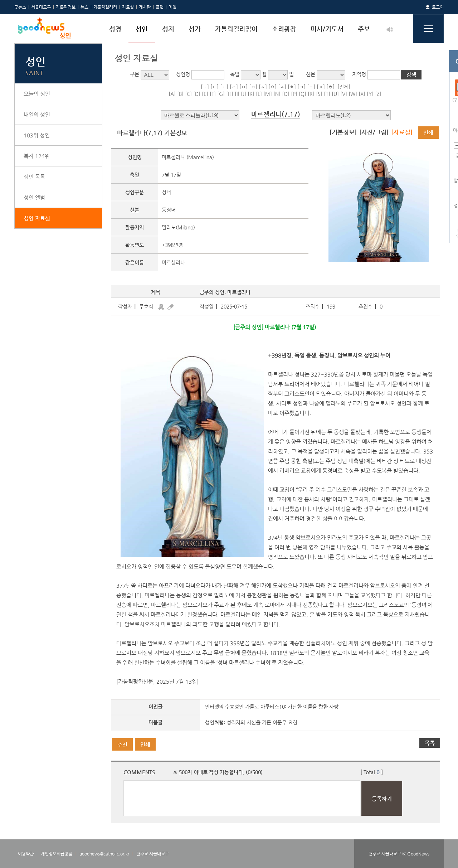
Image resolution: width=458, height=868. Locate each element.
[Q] (303, 94)
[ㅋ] (301, 87)
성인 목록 (34, 177)
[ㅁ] (243, 87)
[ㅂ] (253, 87)
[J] (243, 94)
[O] (286, 94)
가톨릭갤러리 (105, 7)
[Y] (370, 94)
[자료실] (402, 132)
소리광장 (284, 29)
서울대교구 (41, 7)
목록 (430, 743)
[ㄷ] (224, 87)
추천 (122, 744)
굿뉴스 (20, 7)
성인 (142, 29)
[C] (188, 94)
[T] (327, 94)
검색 (411, 75)
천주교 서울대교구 (153, 854)
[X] (362, 94)
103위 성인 (37, 135)
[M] (268, 94)
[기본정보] (343, 132)
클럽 (160, 7)
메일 (172, 7)
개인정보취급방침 (57, 854)
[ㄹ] (234, 87)
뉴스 (84, 7)
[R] (311, 94)
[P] (294, 94)
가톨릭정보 (66, 7)
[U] (335, 94)
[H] (230, 94)
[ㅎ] (330, 87)
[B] (180, 94)
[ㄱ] (205, 87)
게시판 (145, 7)
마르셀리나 (173, 262)
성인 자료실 (37, 218)
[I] (237, 94)
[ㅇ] (272, 87)
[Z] (378, 94)
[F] (213, 94)
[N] (277, 94)
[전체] (344, 87)
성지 (168, 29)
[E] (205, 94)
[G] (221, 94)
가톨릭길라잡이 (236, 29)
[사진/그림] (374, 132)
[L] (259, 94)
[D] (197, 94)
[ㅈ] (282, 87)
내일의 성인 (37, 114)
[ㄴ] (215, 87)
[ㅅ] (263, 87)
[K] (251, 94)
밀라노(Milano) (178, 227)
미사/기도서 (327, 29)
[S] (319, 94)
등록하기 (382, 799)
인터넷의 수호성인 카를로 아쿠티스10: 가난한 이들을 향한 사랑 (272, 707)
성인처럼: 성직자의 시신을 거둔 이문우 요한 (251, 722)
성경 (115, 29)
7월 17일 (171, 175)
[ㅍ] (321, 87)
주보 (364, 29)
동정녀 (169, 210)
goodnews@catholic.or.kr (104, 854)
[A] (172, 94)
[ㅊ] (292, 87)
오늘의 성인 (37, 94)
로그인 (438, 7)
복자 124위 (37, 156)
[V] (344, 94)
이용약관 (26, 854)
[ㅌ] (311, 87)
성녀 (166, 192)
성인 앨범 (34, 197)
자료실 (128, 7)
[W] (353, 94)
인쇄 (428, 133)
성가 (195, 29)
